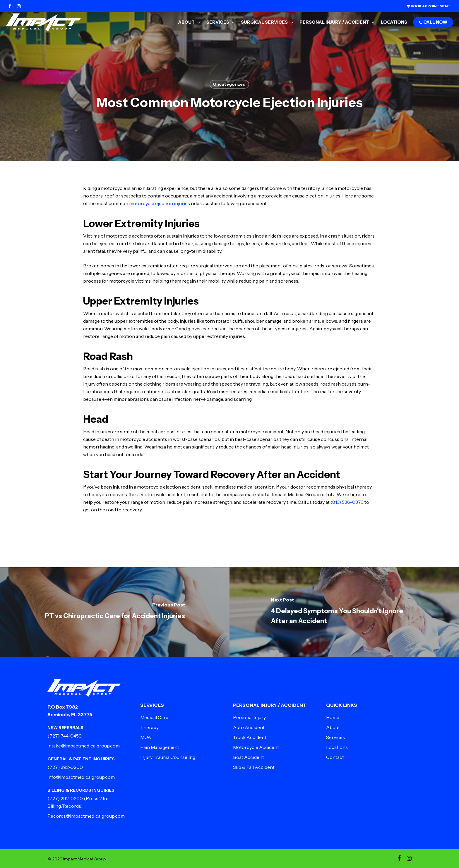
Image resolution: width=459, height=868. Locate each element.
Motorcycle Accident (256, 747)
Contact (335, 757)
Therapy (149, 727)
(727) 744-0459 (65, 736)
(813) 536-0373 (347, 502)
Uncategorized (229, 84)
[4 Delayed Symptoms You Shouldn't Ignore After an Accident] (344, 612)
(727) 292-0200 (65, 767)
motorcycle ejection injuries (160, 203)
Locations (337, 747)
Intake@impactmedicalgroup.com (84, 746)
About (333, 727)
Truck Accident (250, 737)
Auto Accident (249, 727)
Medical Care (154, 717)
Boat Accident (249, 757)
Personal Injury (249, 717)
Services (335, 737)
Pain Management (160, 747)
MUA (146, 737)
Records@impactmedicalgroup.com (86, 816)
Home (333, 717)
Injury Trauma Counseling (168, 757)
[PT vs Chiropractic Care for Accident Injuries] (115, 612)
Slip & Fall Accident (254, 767)
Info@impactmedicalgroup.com (81, 777)
